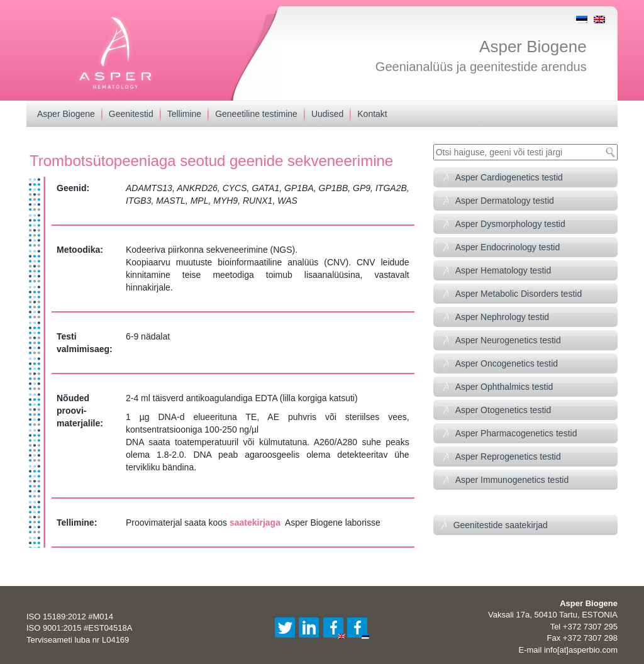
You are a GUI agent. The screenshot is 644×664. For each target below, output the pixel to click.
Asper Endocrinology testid (508, 247)
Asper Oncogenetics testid (507, 363)
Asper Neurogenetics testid (508, 340)
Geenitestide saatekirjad (501, 525)
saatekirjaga (255, 523)
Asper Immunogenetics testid (512, 480)
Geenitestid (131, 114)
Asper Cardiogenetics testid (509, 177)
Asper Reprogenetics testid (508, 456)
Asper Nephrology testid (502, 317)
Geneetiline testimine (256, 114)
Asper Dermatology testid (505, 201)
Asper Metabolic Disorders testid (519, 294)
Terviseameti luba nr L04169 (78, 640)
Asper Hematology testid (503, 270)
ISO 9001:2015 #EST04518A (79, 628)
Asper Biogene (533, 47)
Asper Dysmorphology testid (510, 224)
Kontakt (372, 114)
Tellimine (184, 114)
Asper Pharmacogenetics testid (516, 433)
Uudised (327, 114)
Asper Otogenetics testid (503, 410)
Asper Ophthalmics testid (504, 387)
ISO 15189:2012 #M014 (70, 617)
